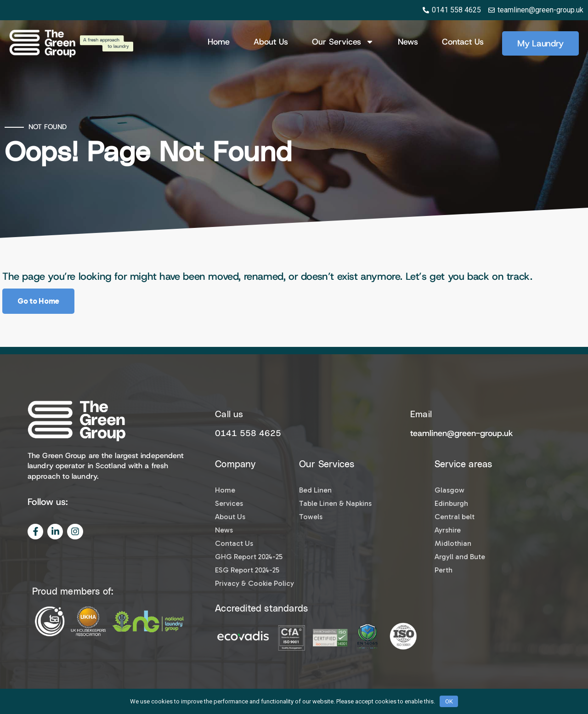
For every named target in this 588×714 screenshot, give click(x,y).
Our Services (343, 42)
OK (449, 701)
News (408, 42)
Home (219, 42)
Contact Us (463, 42)
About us (271, 42)
